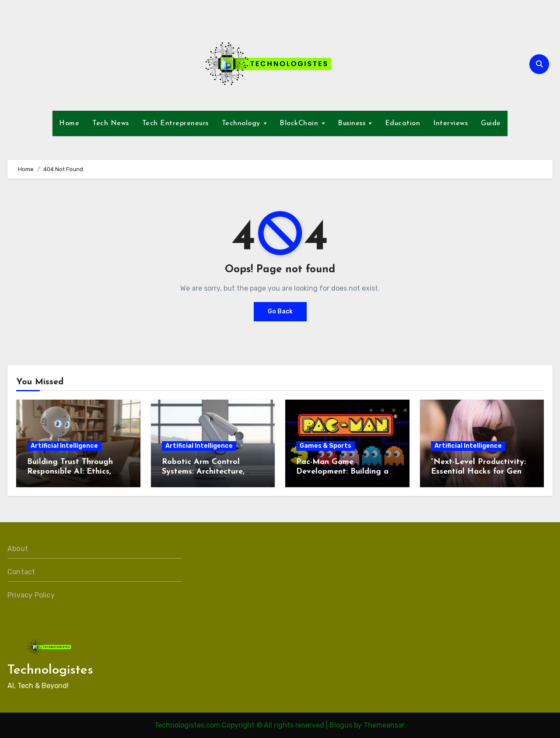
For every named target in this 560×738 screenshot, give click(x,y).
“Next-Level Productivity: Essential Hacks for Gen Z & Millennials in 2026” (480, 471)
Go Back (280, 311)
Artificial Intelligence (64, 446)
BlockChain (300, 123)
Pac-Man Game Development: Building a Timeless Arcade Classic (342, 471)
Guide (491, 123)
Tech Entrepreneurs (175, 123)
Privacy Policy (31, 595)
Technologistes (50, 670)
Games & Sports (325, 446)
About (18, 549)
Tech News (111, 123)
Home (69, 123)
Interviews (450, 123)
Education (403, 123)
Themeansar (384, 725)
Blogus (341, 725)
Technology (242, 123)
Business (353, 123)
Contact (21, 572)
